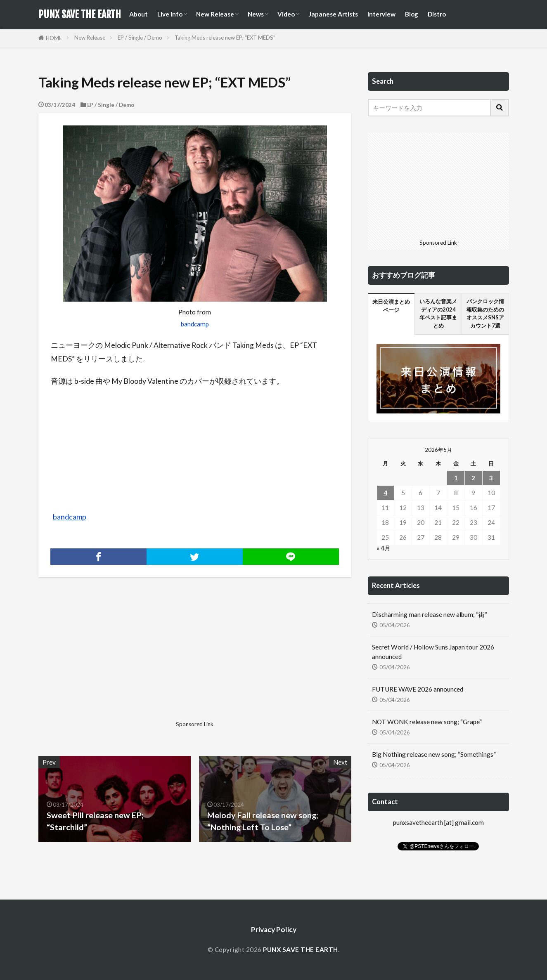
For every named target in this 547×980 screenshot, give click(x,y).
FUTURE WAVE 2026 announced (418, 689)
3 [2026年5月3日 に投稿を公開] (491, 478)
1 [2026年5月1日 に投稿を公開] (456, 478)
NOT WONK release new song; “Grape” (427, 722)
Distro (437, 14)
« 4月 (384, 548)
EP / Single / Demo (140, 38)
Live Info (170, 14)
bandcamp (195, 324)
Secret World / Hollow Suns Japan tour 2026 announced (433, 652)
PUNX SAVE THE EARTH (80, 14)
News (256, 14)
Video (286, 14)
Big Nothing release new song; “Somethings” (434, 754)
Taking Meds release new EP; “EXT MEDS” (225, 38)
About (139, 14)
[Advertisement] (116, 660)
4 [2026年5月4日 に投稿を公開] (385, 493)
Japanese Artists (333, 14)
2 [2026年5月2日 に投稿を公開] (473, 478)
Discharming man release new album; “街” (430, 614)
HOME (54, 38)
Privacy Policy (274, 929)
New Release (215, 14)
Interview (381, 14)
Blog (412, 14)
